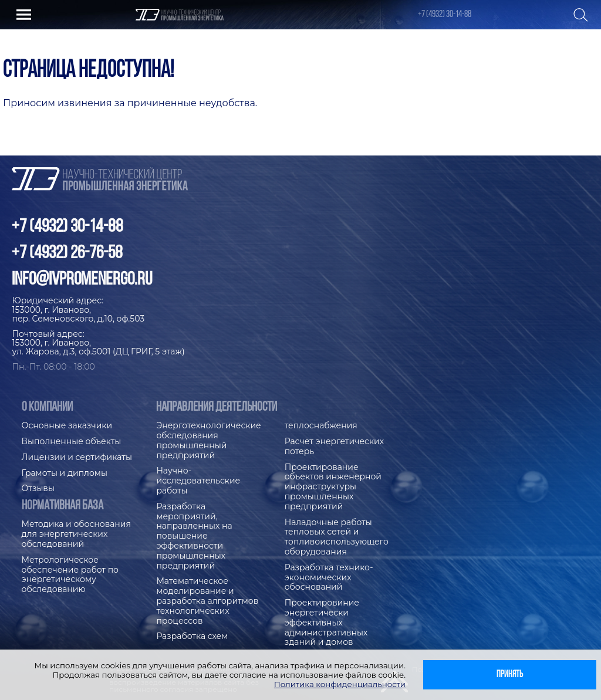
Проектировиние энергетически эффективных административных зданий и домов (326, 623)
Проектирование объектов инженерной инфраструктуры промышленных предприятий (333, 487)
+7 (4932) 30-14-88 (445, 15)
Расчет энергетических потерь (334, 447)
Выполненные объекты (72, 442)
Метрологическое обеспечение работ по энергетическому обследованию (70, 575)
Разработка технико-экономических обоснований (329, 578)
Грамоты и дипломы (65, 473)
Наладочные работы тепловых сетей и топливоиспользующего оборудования (337, 537)
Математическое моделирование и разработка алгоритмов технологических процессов (207, 601)
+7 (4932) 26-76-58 (67, 253)
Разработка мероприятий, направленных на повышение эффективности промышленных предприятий (194, 536)
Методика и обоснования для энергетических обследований (76, 534)
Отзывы (38, 488)
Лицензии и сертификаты (77, 457)
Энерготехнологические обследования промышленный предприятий (208, 440)
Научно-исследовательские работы (198, 481)
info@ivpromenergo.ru (82, 280)
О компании (47, 408)
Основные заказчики (67, 426)
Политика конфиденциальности (340, 684)
